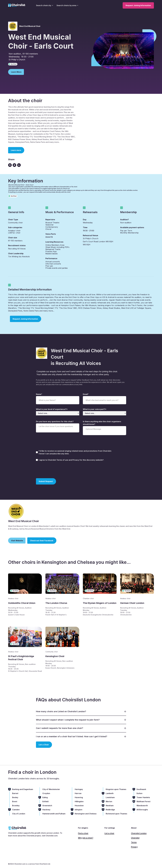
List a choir (109, 833)
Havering (79, 797)
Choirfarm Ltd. (45, 864)
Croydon (46, 793)
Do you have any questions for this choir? (55, 421)
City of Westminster (51, 789)
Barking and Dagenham (23, 789)
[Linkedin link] (19, 165)
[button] (45, 5)
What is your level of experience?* (52, 409)
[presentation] (53, 469)
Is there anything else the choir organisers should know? (102, 423)
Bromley (16, 806)
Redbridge (110, 810)
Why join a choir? (86, 838)
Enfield (45, 801)
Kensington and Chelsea (86, 814)
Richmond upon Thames (116, 814)
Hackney (46, 810)
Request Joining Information (138, 5)
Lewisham (110, 797)
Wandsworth (142, 806)
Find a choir (83, 833)
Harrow (78, 793)
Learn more (16, 150)
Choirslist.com (52, 836)
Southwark (141, 789)
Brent (15, 801)
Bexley (15, 797)
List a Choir (44, 745)
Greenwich (47, 806)
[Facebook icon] (10, 165)
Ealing (45, 797)
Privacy (134, 847)
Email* (86, 394)
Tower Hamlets (143, 797)
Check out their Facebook (42, 541)
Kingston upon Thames (116, 789)
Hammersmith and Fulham (54, 814)
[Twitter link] (14, 165)
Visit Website (17, 541)
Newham (110, 806)
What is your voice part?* (95, 409)
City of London (19, 814)
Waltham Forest (143, 801)
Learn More (16, 72)
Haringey (79, 789)
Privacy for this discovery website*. (88, 460)
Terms (134, 842)
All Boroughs (142, 810)
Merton (109, 801)
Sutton (139, 793)
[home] (17, 5)
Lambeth (110, 793)
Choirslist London (139, 833)
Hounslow (79, 806)
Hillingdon (79, 801)
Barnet (15, 793)
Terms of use (63, 460)
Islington (79, 810)
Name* (39, 394)
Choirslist (135, 838)
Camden (16, 810)
